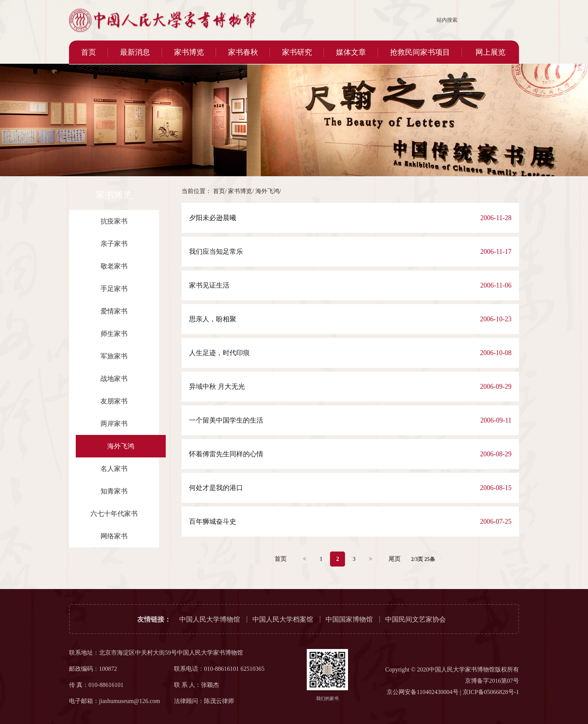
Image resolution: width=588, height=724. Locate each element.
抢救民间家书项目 (420, 52)
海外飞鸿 (121, 446)
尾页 (394, 559)
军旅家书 (114, 356)
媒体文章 (351, 52)
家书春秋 (243, 52)
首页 (88, 52)
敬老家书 (114, 266)
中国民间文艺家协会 (415, 619)
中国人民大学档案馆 (283, 619)
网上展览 (490, 52)
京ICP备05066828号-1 (491, 692)
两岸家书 (114, 424)
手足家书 (114, 289)
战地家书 (114, 379)
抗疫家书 (114, 221)
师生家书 (114, 334)
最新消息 (135, 52)
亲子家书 (114, 244)
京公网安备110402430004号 (422, 692)
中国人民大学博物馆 (210, 619)
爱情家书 (114, 311)
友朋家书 (114, 401)
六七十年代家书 (114, 514)
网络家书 (114, 536)
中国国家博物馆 (349, 619)
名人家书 (114, 469)
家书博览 (189, 52)
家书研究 (297, 52)
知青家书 (114, 491)
